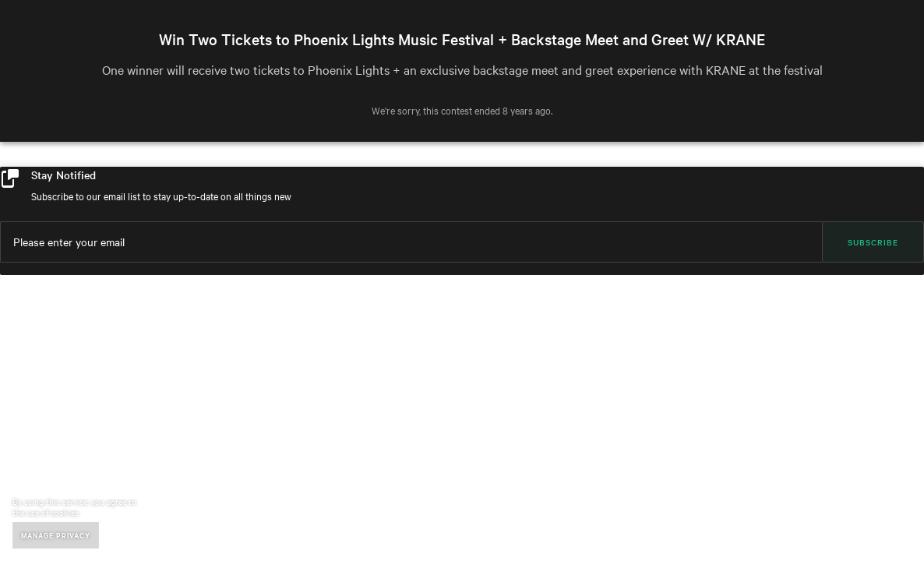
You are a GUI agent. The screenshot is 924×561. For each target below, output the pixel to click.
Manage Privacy (56, 535)
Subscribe (873, 242)
